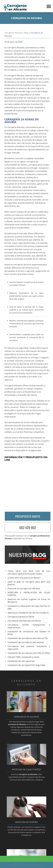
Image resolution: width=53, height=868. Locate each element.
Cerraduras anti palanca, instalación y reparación (29, 648)
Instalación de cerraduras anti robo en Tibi (28, 638)
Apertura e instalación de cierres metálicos (28, 613)
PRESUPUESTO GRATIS (28, 516)
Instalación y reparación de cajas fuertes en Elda (29, 607)
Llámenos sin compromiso (26, 865)
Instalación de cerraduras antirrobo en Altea (29, 653)
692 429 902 (28, 528)
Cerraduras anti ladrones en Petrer (24, 621)
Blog (26, 33)
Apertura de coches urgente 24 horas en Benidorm (29, 601)
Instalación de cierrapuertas (21, 661)
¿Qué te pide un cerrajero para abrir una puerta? (29, 583)
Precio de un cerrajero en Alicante (24, 588)
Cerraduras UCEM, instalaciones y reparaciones (29, 626)
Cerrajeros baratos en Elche (21, 617)
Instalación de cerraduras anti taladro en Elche (29, 633)
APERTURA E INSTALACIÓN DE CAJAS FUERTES (29, 594)
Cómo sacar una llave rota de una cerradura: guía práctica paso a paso (29, 572)
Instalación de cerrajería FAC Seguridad (26, 665)
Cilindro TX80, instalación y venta (23, 657)
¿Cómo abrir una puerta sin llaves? (24, 578)
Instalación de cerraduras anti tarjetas (26, 642)
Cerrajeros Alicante (13, 33)
